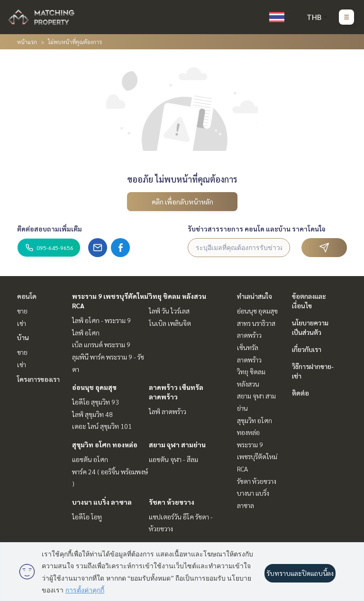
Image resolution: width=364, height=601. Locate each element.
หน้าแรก (27, 42)
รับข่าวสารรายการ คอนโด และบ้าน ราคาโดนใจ (257, 229)
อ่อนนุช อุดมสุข (94, 387)
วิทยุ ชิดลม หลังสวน (177, 296)
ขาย (22, 311)
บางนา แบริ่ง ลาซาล (102, 502)
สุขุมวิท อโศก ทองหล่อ (105, 444)
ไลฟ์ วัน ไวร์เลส (169, 311)
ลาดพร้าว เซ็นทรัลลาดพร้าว (249, 347)
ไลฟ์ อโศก (86, 333)
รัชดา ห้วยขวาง (172, 502)
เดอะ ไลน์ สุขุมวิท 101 (102, 426)
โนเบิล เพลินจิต (170, 323)
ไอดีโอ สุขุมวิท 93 (96, 402)
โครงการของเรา (38, 379)
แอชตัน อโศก (90, 459)
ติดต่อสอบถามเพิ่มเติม (50, 229)
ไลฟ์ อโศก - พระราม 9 (101, 320)
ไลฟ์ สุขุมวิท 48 (92, 414)
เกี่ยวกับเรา (307, 349)
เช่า (22, 323)
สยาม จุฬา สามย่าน (177, 444)
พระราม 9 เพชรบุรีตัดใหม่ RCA (257, 457)
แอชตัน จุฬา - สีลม (173, 459)
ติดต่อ (300, 393)
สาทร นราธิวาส (256, 323)
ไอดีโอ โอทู (87, 517)
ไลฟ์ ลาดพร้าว (168, 411)
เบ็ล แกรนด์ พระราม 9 (101, 344)
